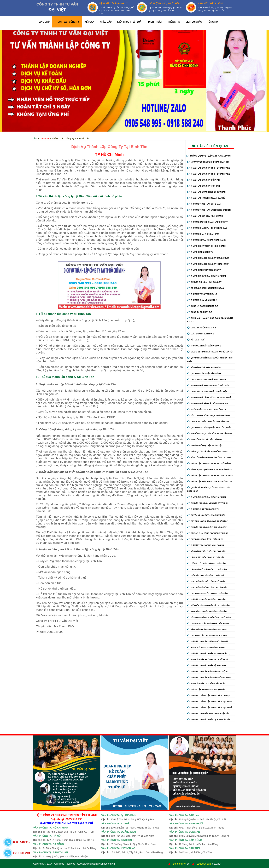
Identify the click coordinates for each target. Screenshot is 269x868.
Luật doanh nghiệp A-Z (201, 334)
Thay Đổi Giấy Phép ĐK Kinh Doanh (207, 246)
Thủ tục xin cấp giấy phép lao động (208, 671)
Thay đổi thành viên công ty (204, 270)
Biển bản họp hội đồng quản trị (206, 575)
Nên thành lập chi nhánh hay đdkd (207, 629)
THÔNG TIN (174, 22)
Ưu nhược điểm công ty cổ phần (206, 557)
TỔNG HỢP (213, 22)
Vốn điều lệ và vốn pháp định (204, 367)
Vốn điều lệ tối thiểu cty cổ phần (206, 551)
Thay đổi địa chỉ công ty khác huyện (208, 264)
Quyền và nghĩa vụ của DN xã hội (206, 515)
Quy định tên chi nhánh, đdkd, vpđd (208, 635)
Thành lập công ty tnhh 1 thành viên (209, 168)
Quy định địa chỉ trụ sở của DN (205, 539)
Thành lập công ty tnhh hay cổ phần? (209, 464)
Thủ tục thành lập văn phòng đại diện (209, 210)
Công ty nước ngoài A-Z (202, 328)
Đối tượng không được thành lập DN (209, 415)
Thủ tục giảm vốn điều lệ (202, 300)
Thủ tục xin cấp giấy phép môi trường (209, 677)
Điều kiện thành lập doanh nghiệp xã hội (210, 352)
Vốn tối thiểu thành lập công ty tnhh (209, 458)
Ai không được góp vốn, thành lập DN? (210, 433)
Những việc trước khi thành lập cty (208, 162)
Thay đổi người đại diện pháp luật (207, 276)
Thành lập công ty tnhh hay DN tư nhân (210, 476)
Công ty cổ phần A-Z (200, 312)
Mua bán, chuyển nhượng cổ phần (207, 611)
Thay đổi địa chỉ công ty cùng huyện (208, 258)
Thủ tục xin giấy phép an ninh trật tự (209, 653)
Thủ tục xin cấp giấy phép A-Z (204, 346)
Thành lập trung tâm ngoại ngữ (206, 689)
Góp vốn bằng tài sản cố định (205, 439)
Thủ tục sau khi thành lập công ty (207, 222)
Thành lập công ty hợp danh (204, 186)
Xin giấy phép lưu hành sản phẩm (206, 683)
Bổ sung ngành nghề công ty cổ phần (209, 617)
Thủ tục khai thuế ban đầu (203, 234)
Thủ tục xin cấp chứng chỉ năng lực (208, 641)
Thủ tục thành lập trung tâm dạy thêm (210, 701)
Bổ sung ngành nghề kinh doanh (206, 288)
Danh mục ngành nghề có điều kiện (207, 391)
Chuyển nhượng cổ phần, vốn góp (207, 527)
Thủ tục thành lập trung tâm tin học (209, 695)
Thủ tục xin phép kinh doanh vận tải (208, 713)
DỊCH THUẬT (155, 22)
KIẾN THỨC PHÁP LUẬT (130, 22)
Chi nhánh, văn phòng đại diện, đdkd (208, 623)
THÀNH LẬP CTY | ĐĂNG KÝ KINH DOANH (209, 156)
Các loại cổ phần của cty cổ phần (207, 569)
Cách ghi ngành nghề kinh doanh (207, 379)
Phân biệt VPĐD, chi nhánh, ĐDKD (206, 647)
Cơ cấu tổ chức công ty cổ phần (207, 563)
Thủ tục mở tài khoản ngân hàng (207, 240)
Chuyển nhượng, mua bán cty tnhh (207, 503)
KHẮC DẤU (106, 22)
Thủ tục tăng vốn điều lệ (202, 294)
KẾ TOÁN (89, 22)
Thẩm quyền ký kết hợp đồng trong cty (210, 452)
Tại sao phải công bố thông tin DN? (208, 533)
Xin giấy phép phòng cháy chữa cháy (209, 659)
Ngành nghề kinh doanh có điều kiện (208, 385)
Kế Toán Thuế (196, 340)
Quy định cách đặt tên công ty (206, 373)
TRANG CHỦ (43, 22)
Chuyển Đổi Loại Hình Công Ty (204, 282)
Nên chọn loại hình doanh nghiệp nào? (210, 470)
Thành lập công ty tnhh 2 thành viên (209, 174)
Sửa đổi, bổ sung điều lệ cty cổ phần (209, 605)
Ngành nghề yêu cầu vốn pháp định (208, 403)
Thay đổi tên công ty (200, 252)
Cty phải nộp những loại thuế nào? (208, 521)
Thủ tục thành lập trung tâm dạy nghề (210, 707)
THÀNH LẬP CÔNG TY (67, 22)
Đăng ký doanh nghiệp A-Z (203, 306)
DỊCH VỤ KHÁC (194, 22)
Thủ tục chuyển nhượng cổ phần (206, 599)
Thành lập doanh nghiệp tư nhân (206, 192)
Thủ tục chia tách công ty (203, 509)
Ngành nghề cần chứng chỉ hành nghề (209, 397)
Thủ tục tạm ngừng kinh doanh (206, 545)
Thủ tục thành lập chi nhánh (204, 204)
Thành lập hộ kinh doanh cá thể (206, 198)
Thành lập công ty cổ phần (204, 180)
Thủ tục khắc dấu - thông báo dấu (207, 228)
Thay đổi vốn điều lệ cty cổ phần (206, 581)
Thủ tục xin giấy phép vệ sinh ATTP (207, 665)
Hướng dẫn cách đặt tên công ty (207, 409)
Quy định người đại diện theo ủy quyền (209, 427)
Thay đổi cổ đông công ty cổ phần (207, 587)
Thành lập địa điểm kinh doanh (205, 216)
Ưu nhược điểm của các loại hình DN (208, 421)
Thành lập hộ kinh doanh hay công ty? (210, 482)
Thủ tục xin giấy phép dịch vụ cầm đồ (209, 719)
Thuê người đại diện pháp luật (205, 446)
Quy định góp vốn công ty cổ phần (207, 593)
